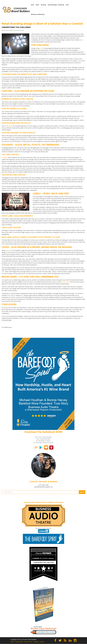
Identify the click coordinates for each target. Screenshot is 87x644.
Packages (5, 157)
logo (9, 250)
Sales (67, 5)
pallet (10, 126)
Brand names (66, 282)
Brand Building (52, 5)
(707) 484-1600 (43, 485)
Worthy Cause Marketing (38, 14)
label (42, 48)
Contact (42, 642)
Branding (43, 5)
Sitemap (36, 642)
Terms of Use (28, 642)
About (37, 5)
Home (32, 5)
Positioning (61, 5)
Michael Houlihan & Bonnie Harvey (13, 30)
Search (82, 492)
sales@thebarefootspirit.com (43, 487)
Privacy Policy (19, 642)
